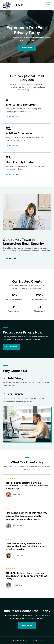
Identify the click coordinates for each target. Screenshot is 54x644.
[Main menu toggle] (48, 5)
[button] (12, 347)
